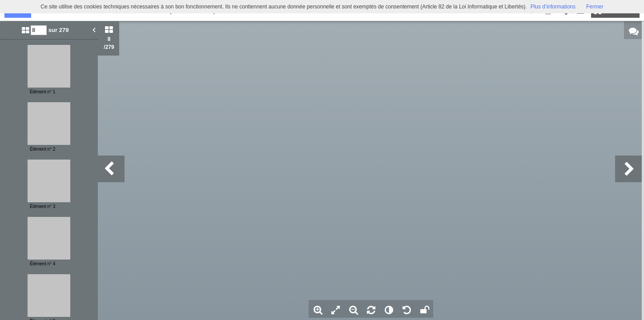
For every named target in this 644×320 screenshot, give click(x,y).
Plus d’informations (553, 7)
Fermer (595, 7)
